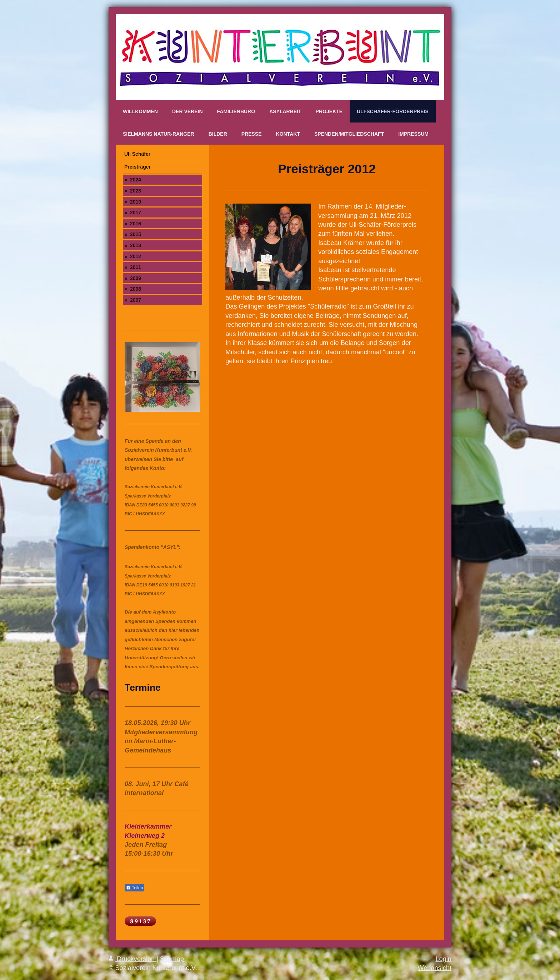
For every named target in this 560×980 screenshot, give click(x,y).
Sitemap (172, 959)
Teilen (134, 888)
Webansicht (434, 968)
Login (443, 959)
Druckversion (132, 959)
